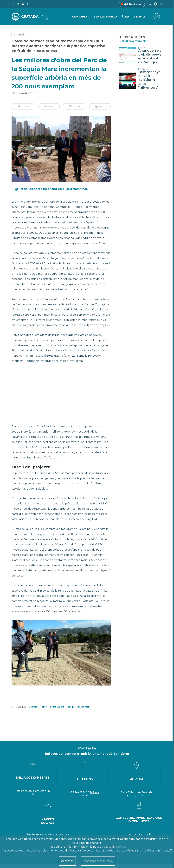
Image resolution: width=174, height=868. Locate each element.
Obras (44, 707)
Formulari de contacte (139, 834)
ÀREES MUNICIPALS (134, 17)
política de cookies (114, 847)
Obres (143, 48)
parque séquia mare (79, 707)
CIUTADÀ (30, 17)
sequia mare (57, 707)
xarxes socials (62, 834)
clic (33, 794)
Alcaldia (20, 35)
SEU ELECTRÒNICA (106, 17)
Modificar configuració (98, 861)
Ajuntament (81, 17)
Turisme (144, 69)
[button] (23, 106)
